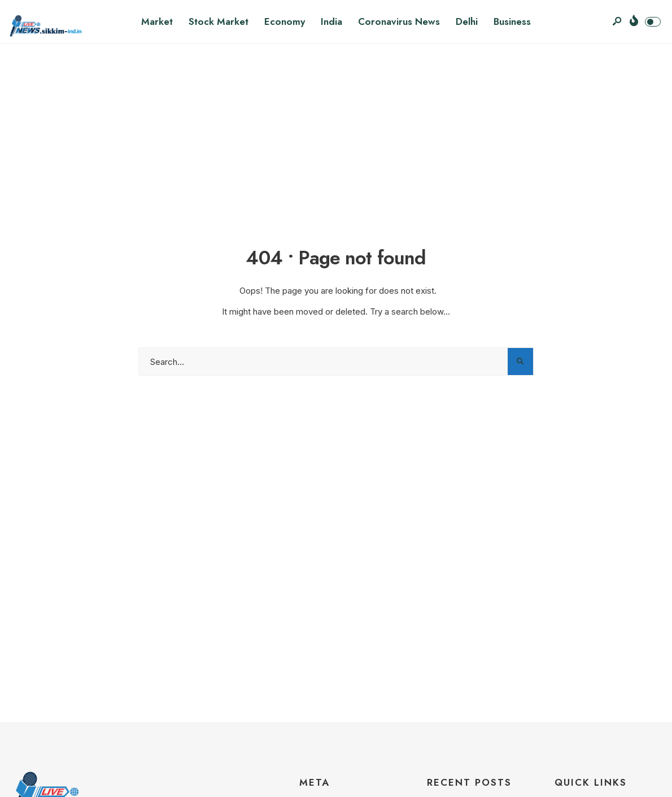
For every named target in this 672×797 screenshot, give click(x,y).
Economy (285, 21)
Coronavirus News (399, 21)
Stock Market (219, 21)
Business (512, 21)
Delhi (467, 21)
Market (157, 21)
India (331, 21)
